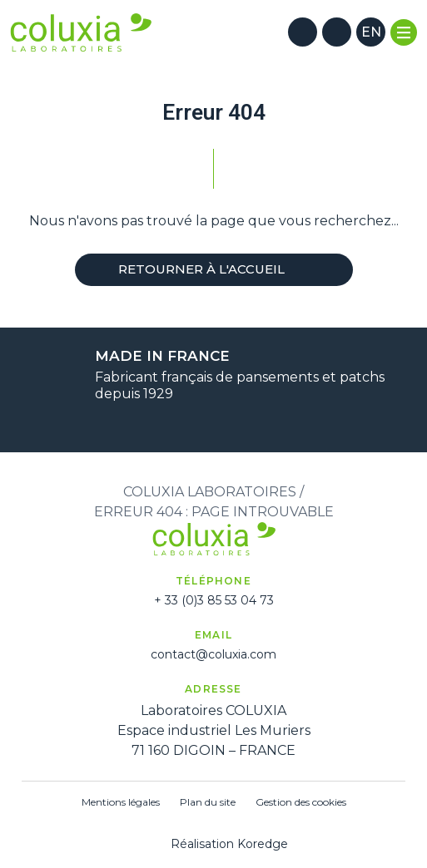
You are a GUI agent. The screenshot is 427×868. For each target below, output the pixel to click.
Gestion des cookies (301, 802)
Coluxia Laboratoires (210, 492)
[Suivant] (234, 422)
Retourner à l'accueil (214, 269)
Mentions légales (121, 802)
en (371, 32)
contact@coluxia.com (213, 654)
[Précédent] (194, 422)
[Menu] (404, 32)
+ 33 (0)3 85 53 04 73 (214, 600)
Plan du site (208, 802)
